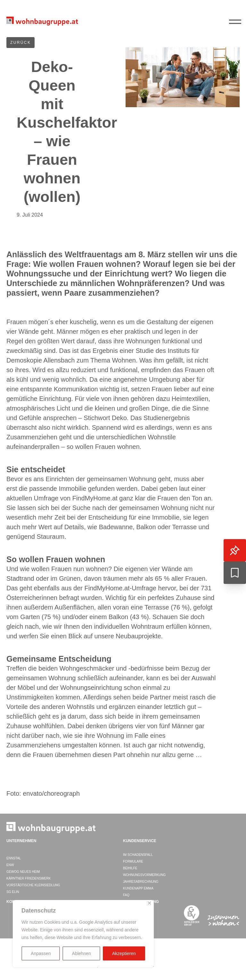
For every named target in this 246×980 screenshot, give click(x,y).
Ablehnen (82, 953)
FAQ (126, 895)
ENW (10, 865)
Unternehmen (21, 841)
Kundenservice (140, 841)
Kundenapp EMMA (138, 888)
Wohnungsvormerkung (144, 875)
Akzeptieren (124, 953)
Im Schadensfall (138, 855)
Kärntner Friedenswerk (29, 878)
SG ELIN (13, 892)
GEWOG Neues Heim (23, 872)
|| (236, 22)
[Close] (149, 903)
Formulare (133, 861)
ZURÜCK (20, 43)
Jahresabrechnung (141, 882)
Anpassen (41, 953)
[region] (83, 934)
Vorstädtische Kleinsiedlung (33, 885)
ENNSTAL (14, 858)
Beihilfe (130, 868)
